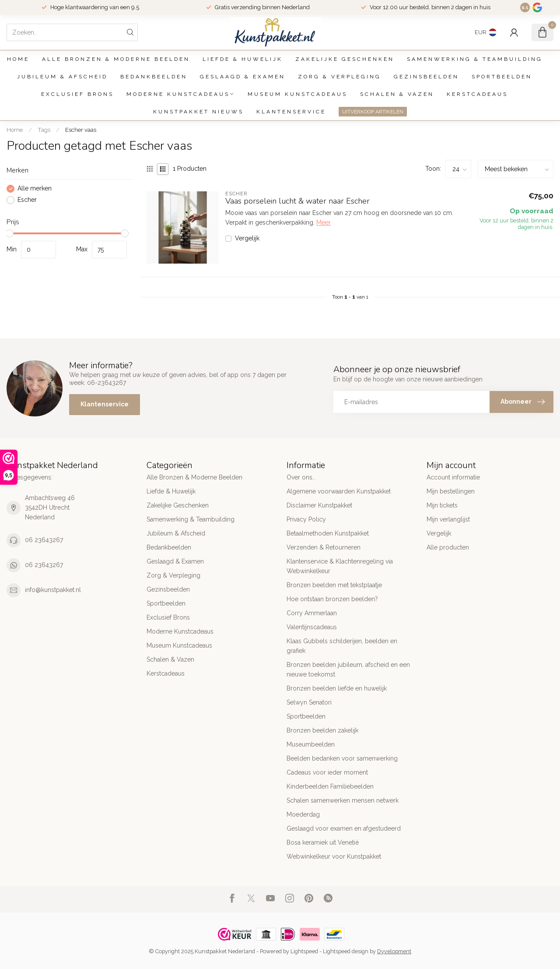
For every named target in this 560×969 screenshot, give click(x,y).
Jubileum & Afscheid (62, 77)
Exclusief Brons (77, 94)
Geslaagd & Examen (243, 77)
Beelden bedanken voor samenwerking (342, 758)
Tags (44, 130)
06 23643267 (44, 540)
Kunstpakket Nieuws (198, 112)
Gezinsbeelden (426, 77)
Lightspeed (304, 951)
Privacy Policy (306, 519)
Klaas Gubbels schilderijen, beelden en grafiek (342, 646)
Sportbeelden (502, 77)
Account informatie (453, 477)
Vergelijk (247, 238)
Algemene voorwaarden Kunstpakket (339, 491)
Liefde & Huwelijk (243, 59)
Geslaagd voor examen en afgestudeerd (344, 828)
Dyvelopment (394, 951)
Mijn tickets (442, 505)
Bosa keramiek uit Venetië (323, 842)
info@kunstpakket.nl (53, 590)
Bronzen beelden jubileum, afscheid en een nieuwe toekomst (348, 669)
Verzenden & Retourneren (324, 547)
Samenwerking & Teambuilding (475, 59)
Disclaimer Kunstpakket (319, 505)
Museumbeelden (311, 744)
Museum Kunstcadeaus (297, 94)
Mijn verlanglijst (448, 519)
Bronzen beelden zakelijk (322, 730)
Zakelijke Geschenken (345, 59)
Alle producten (448, 547)
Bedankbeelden (154, 77)
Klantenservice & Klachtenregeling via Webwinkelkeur (340, 566)
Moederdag (303, 814)
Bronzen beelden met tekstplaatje (334, 585)
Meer (324, 222)
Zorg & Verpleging (339, 77)
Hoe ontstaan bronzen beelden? (332, 599)
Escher (27, 200)
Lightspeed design (346, 951)
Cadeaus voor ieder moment (327, 772)
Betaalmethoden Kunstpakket (328, 533)
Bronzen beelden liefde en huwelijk (337, 688)
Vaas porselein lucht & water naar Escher (297, 201)
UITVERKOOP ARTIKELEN (373, 112)
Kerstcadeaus (477, 94)
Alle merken (35, 189)
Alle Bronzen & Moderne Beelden (116, 59)
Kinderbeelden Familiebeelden (330, 786)
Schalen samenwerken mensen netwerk (343, 800)
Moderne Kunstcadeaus (178, 94)
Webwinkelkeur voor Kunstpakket (334, 856)
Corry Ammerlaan (312, 613)
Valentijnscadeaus (312, 627)
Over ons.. (301, 477)
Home (18, 59)
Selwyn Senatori (309, 702)
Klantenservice (291, 112)
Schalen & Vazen (397, 94)
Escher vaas (81, 130)
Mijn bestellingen (451, 491)
